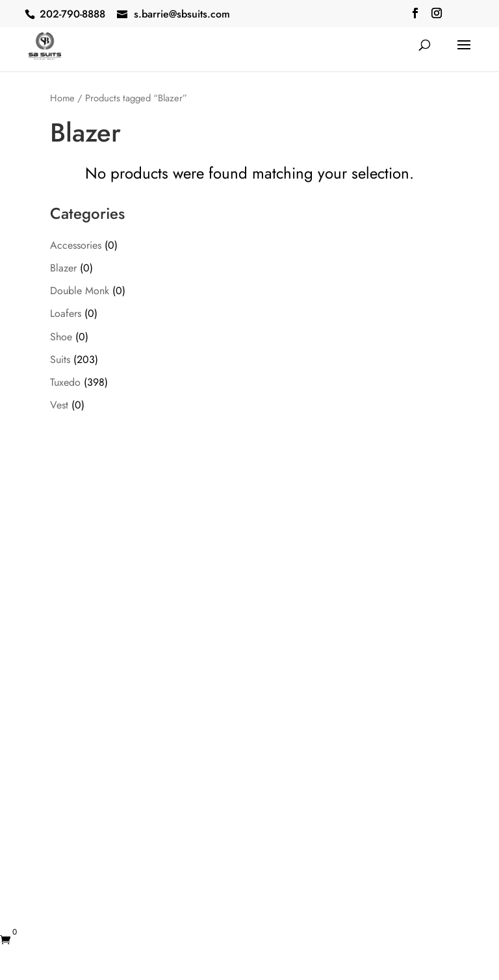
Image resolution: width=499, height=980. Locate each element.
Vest (59, 405)
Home (62, 98)
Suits (60, 359)
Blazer (63, 268)
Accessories (76, 245)
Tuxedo (65, 382)
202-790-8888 (72, 14)
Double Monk (80, 291)
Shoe (61, 337)
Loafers (66, 313)
